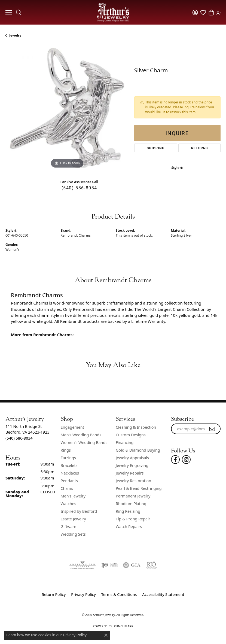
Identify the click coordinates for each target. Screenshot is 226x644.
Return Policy (54, 594)
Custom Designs (131, 435)
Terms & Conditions (119, 594)
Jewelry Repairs (130, 473)
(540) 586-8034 (79, 188)
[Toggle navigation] (8, 12)
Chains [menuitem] (67, 488)
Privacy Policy (83, 594)
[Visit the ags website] (83, 565)
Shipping (156, 148)
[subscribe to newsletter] (212, 429)
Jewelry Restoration (133, 481)
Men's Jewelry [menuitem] (73, 496)
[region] (67, 108)
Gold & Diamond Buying (138, 450)
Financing (125, 442)
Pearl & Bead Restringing (139, 488)
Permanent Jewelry (133, 496)
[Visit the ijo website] (109, 565)
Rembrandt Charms (76, 235)
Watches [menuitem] (68, 504)
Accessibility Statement (163, 594)
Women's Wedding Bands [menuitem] (84, 442)
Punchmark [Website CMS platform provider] (123, 626)
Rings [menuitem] (66, 450)
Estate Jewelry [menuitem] (73, 519)
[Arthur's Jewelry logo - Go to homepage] (113, 12)
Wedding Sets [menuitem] (73, 534)
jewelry (15, 35)
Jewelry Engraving (132, 465)
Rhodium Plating (131, 504)
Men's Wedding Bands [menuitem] (81, 435)
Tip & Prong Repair (133, 519)
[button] (19, 12)
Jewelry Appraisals (132, 458)
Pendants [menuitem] (69, 481)
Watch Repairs (129, 527)
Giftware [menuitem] (69, 527)
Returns (199, 148)
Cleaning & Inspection (136, 427)
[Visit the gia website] (132, 565)
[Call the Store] (19, 438)
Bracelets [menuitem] (69, 465)
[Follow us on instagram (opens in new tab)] (186, 460)
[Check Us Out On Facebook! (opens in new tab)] (175, 460)
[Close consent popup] (106, 635)
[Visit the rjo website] (151, 565)
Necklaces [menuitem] (70, 473)
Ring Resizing (128, 511)
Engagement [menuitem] (72, 427)
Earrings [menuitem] (68, 458)
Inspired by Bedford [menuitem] (79, 511)
